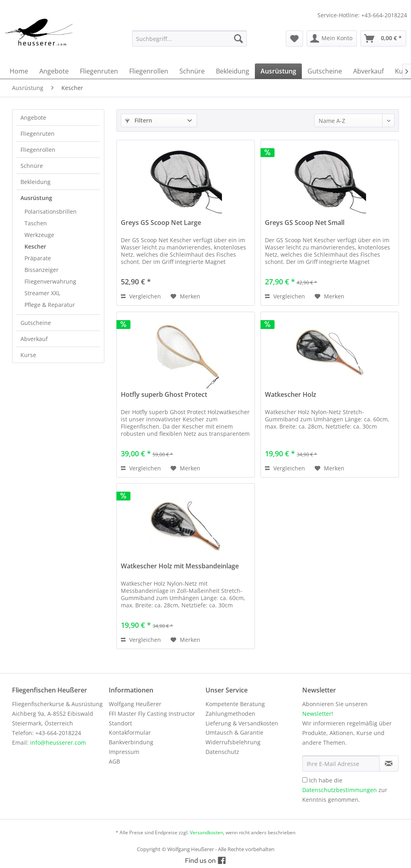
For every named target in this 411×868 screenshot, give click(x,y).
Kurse (28, 355)
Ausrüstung (36, 198)
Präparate (38, 258)
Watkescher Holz (291, 395)
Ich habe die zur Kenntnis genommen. (345, 790)
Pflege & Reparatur (50, 305)
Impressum (124, 752)
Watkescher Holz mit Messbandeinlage (180, 566)
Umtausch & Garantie (234, 732)
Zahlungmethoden (230, 714)
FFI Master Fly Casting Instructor (152, 714)
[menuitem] (190, 39)
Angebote (33, 117)
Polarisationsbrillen (51, 211)
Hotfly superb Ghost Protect (164, 395)
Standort (120, 723)
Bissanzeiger (42, 270)
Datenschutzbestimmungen (340, 790)
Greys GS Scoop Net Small (305, 223)
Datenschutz (222, 752)
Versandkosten (207, 832)
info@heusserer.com (58, 742)
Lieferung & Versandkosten (242, 723)
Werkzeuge (39, 235)
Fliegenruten (38, 134)
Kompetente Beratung (235, 704)
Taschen (36, 223)
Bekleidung (36, 182)
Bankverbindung (131, 742)
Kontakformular (130, 732)
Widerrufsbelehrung (233, 742)
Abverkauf (34, 339)
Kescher (35, 246)
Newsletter (317, 714)
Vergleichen (141, 296)
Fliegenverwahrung (50, 281)
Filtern (139, 120)
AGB (114, 761)
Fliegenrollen (38, 150)
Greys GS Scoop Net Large (161, 223)
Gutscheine (36, 323)
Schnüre (32, 166)
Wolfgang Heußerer (135, 704)
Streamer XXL (42, 293)
